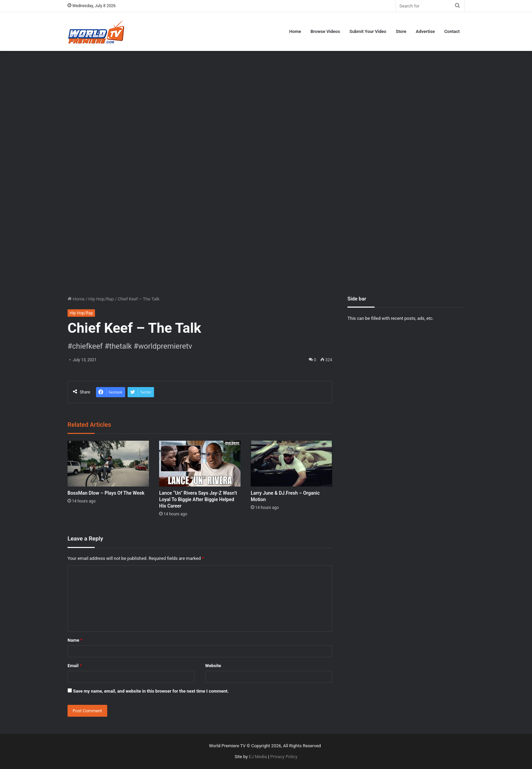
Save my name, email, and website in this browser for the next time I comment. (151, 691)
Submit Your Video (368, 31)
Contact (452, 31)
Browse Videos (325, 31)
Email (75, 666)
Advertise (425, 31)
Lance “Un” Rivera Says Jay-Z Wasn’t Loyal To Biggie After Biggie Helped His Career (198, 499)
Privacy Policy (284, 757)
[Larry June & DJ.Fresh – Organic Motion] (291, 464)
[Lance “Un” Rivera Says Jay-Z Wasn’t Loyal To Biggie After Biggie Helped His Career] (200, 464)
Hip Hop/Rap (101, 299)
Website (213, 666)
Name (75, 640)
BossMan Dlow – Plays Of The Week (106, 493)
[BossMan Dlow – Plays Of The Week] (108, 464)
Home (295, 31)
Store (401, 31)
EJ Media (258, 757)
